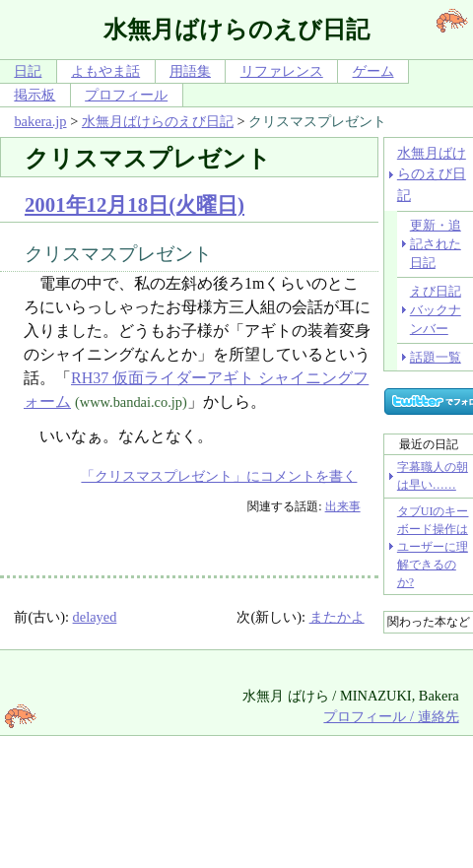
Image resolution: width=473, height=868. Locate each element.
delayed (95, 617)
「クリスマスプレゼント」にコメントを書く (219, 476)
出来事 (343, 506)
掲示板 (34, 95)
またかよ (337, 617)
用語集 (190, 71)
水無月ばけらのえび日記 (158, 121)
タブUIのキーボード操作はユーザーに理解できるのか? (433, 547)
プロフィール (126, 95)
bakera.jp (40, 121)
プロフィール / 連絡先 (391, 716)
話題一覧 (436, 357)
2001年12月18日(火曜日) (135, 204)
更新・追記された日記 (436, 244)
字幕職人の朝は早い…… (433, 476)
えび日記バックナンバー (436, 310)
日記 (28, 71)
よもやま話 (105, 71)
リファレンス (282, 71)
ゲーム (373, 71)
